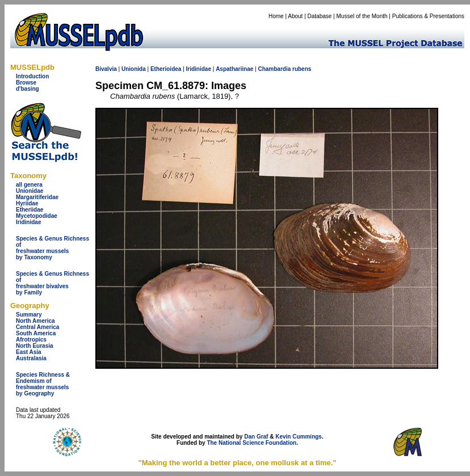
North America (35, 321)
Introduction (32, 76)
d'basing (28, 89)
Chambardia (274, 69)
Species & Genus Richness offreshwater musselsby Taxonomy (53, 248)
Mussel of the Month (362, 16)
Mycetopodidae (37, 216)
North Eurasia (35, 346)
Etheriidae (30, 210)
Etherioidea (166, 69)
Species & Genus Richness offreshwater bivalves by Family (53, 283)
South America (36, 333)
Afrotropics (31, 340)
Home (276, 16)
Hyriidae (27, 203)
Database (320, 16)
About (295, 16)
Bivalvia (106, 69)
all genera (29, 185)
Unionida (134, 69)
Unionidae (30, 191)
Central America (37, 327)
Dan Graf (256, 437)
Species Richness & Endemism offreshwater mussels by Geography (43, 384)
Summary (29, 315)
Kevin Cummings (299, 437)
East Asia (29, 352)
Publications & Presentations (428, 16)
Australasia (31, 358)
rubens (302, 69)
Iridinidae (28, 222)
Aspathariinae (234, 69)
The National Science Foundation (251, 443)
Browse (26, 83)
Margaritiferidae (37, 197)
